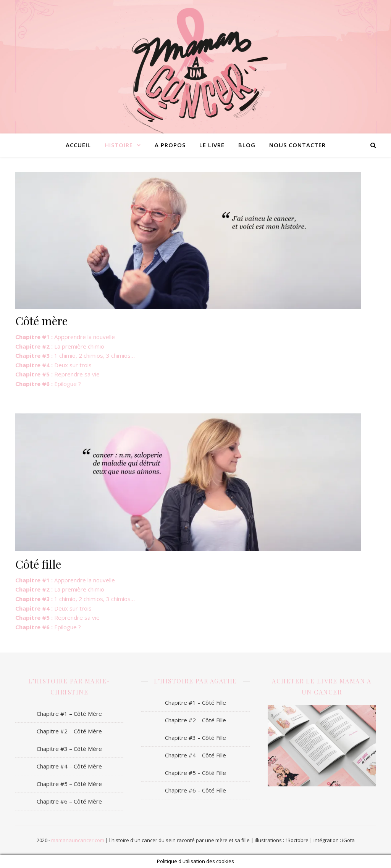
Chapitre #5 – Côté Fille (195, 773)
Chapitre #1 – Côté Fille (195, 702)
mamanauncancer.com (78, 840)
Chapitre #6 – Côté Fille (195, 790)
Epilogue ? (48, 384)
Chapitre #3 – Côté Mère (69, 749)
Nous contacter (297, 145)
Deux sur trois (53, 365)
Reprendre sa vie (57, 374)
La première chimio (60, 346)
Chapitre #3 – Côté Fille (195, 738)
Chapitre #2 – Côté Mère (69, 731)
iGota (348, 840)
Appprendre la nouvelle (65, 337)
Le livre (212, 145)
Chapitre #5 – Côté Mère (69, 784)
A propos (170, 145)
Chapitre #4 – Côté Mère (69, 766)
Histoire (119, 145)
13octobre (297, 840)
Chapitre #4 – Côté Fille (195, 755)
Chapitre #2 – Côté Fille (195, 720)
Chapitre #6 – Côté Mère (69, 801)
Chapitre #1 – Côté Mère (69, 714)
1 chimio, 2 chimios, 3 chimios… (75, 355)
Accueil (78, 145)
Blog (247, 145)
